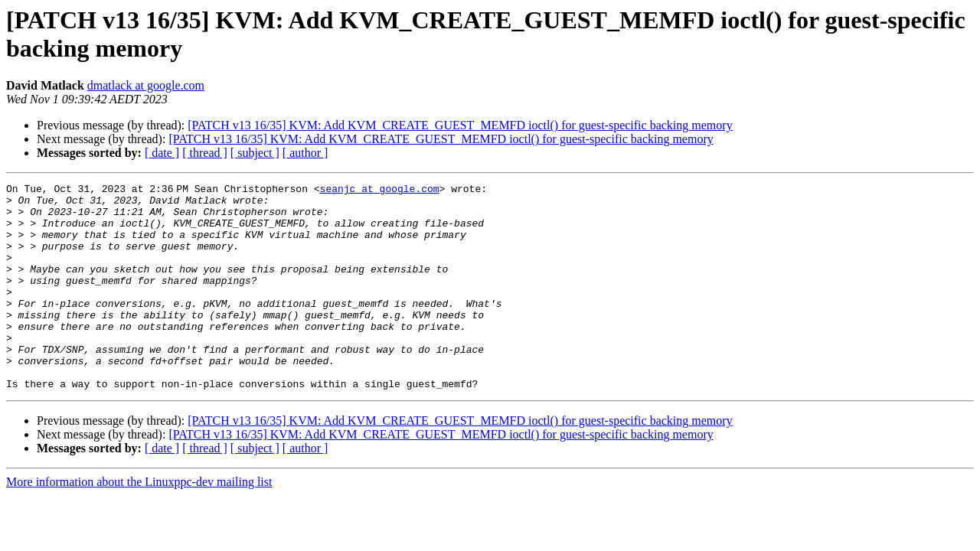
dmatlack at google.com (146, 85)
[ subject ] (255, 153)
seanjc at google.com (382, 191)
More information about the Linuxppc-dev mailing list (139, 523)
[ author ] (305, 153)
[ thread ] (205, 153)
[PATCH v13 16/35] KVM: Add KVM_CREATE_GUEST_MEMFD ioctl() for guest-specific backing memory (460, 125)
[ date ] (162, 153)
